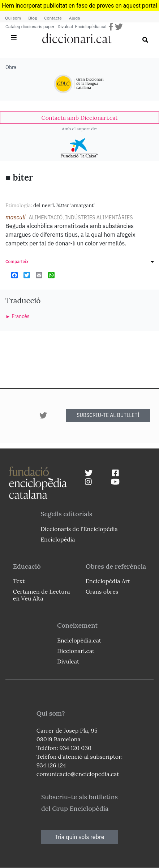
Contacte (53, 18)
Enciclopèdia (58, 539)
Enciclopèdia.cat (91, 27)
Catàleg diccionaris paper (30, 27)
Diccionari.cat (76, 651)
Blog (33, 18)
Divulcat (66, 27)
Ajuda (75, 18)
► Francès (18, 316)
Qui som (13, 18)
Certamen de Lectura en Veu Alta (42, 595)
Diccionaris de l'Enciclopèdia (79, 529)
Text (19, 581)
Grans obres (102, 591)
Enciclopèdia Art (108, 581)
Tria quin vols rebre (80, 837)
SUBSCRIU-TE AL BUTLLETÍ (108, 415)
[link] (79, 118)
